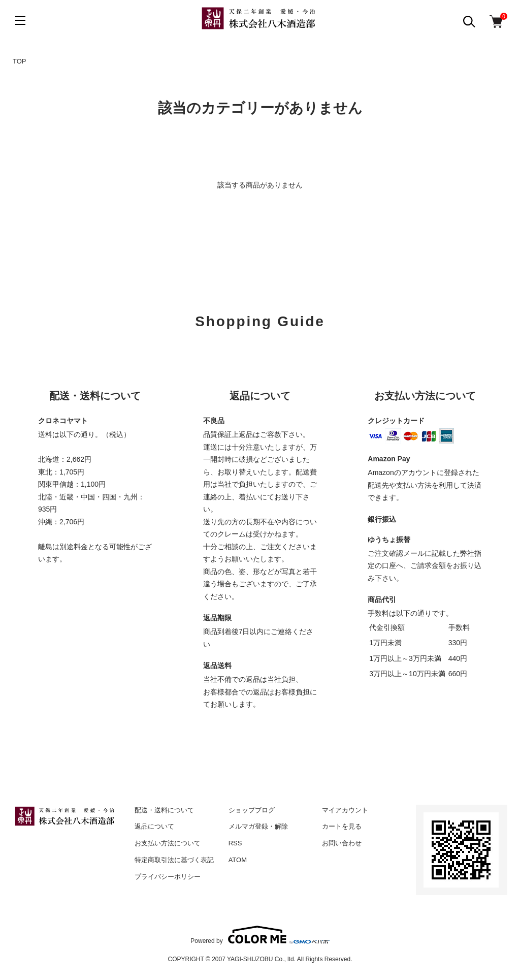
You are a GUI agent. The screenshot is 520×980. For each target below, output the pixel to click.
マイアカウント (345, 810)
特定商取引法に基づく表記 (174, 860)
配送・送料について (164, 810)
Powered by (260, 935)
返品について (154, 826)
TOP (20, 61)
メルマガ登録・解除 (258, 826)
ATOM (238, 860)
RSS (235, 843)
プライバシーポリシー (168, 877)
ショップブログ (252, 810)
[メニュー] (20, 20)
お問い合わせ (342, 843)
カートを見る (342, 826)
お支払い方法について (168, 843)
